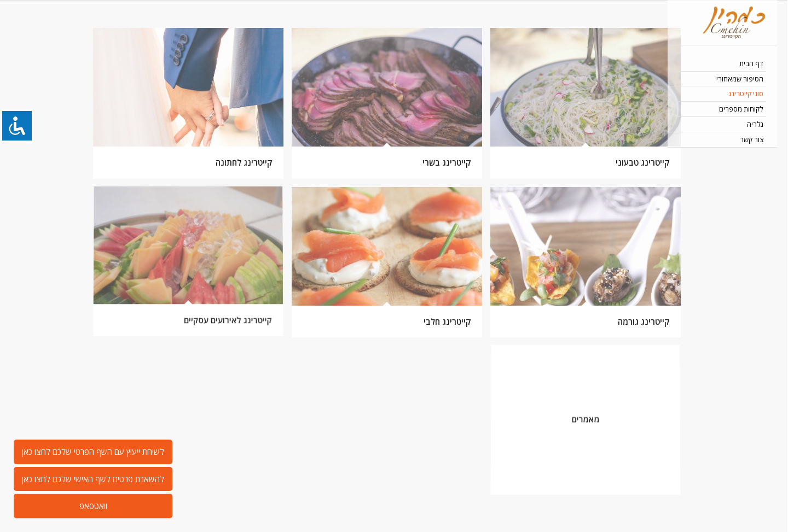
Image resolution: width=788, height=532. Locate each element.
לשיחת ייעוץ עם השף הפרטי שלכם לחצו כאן (93, 452)
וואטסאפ (93, 506)
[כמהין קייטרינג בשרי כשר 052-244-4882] (722, 22)
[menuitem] (722, 64)
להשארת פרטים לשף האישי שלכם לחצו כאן (93, 479)
